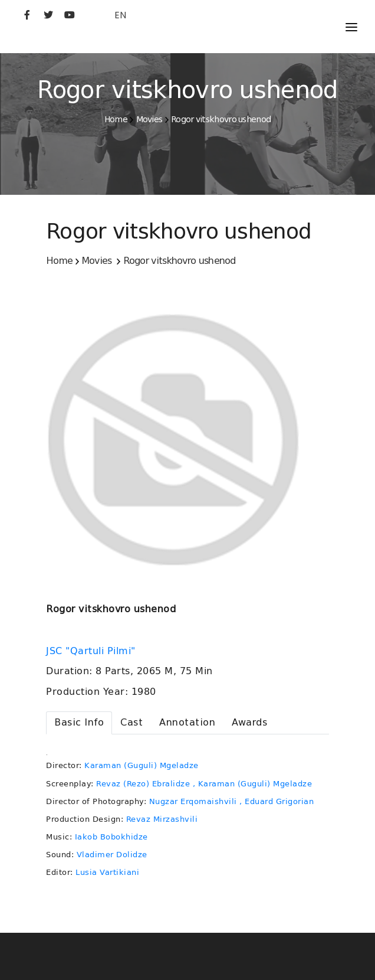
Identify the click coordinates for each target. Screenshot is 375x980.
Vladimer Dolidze (112, 855)
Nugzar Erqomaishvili (193, 801)
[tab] (79, 723)
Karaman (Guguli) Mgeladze (142, 765)
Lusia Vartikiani (107, 872)
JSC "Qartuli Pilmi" (92, 651)
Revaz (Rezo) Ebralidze (143, 784)
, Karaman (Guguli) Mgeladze (253, 784)
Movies (149, 119)
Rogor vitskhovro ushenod (221, 119)
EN (120, 15)
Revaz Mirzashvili (162, 819)
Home (116, 119)
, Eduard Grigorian (277, 801)
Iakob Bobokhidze (111, 837)
